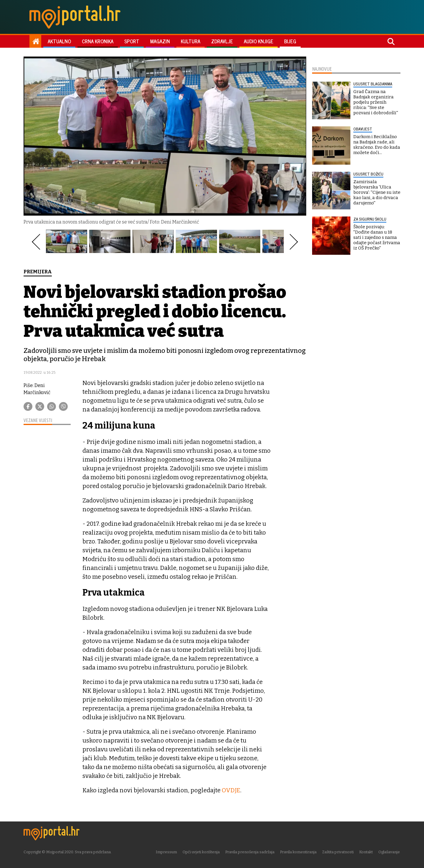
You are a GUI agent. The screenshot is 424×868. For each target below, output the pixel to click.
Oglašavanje (390, 852)
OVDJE (231, 790)
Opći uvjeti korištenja (202, 852)
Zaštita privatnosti (338, 852)
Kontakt (367, 852)
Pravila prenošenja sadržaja (250, 852)
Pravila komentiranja (299, 852)
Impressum (167, 852)
